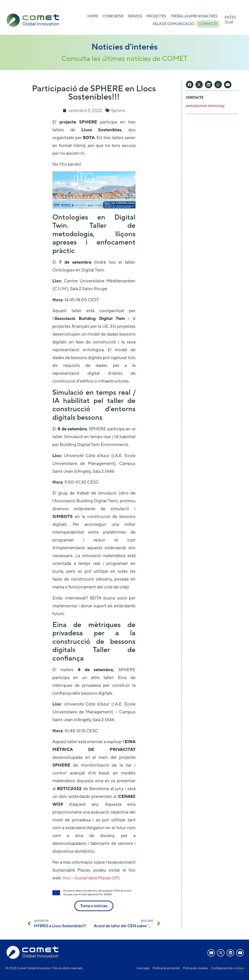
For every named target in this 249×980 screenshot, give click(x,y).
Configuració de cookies (227, 968)
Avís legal (143, 968)
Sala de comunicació (172, 24)
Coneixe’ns (113, 16)
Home (93, 16)
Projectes (156, 16)
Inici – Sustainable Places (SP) (91, 878)
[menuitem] (227, 17)
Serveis (135, 16)
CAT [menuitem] (230, 22)
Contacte (208, 24)
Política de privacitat (166, 968)
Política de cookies (195, 968)
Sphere (118, 110)
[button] (190, 85)
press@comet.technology (205, 106)
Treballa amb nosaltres (194, 16)
